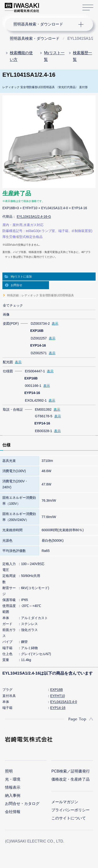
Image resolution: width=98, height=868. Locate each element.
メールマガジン (65, 802)
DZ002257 (39, 338)
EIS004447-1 (35, 371)
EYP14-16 (58, 708)
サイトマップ (88, 8)
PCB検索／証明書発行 (71, 771)
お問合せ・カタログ (22, 804)
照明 (9, 771)
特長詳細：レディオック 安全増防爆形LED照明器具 (41, 295)
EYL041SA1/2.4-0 (64, 702)
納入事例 (13, 795)
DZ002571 (39, 353)
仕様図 (8, 371)
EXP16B (57, 690)
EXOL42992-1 (36, 400)
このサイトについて (69, 818)
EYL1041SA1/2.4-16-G (34, 217)
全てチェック (13, 305)
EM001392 (43, 409)
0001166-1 (33, 386)
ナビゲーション (44, 24)
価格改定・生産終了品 (71, 779)
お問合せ (16, 285)
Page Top (77, 719)
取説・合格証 (13, 409)
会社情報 (13, 812)
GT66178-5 (44, 416)
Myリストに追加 (21, 277)
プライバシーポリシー (71, 810)
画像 (6, 314)
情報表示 (13, 787)
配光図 (8, 362)
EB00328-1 (44, 431)
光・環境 (13, 779)
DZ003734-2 (40, 323)
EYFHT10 (57, 696)
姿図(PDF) (11, 323)
